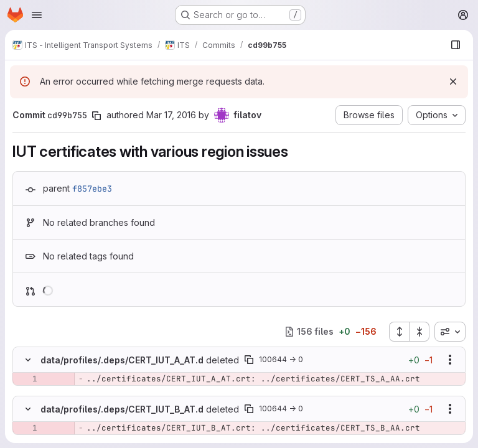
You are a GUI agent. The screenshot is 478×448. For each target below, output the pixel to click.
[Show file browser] (456, 45)
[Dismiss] (453, 82)
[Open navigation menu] (37, 15)
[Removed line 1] (27, 379)
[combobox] (450, 332)
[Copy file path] (249, 360)
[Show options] (450, 360)
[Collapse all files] (419, 332)
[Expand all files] (399, 332)
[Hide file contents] (28, 360)
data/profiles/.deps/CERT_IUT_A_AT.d (122, 360)
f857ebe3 (92, 189)
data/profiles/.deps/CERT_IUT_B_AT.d (122, 409)
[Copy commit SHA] (96, 116)
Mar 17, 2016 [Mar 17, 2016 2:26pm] (171, 115)
